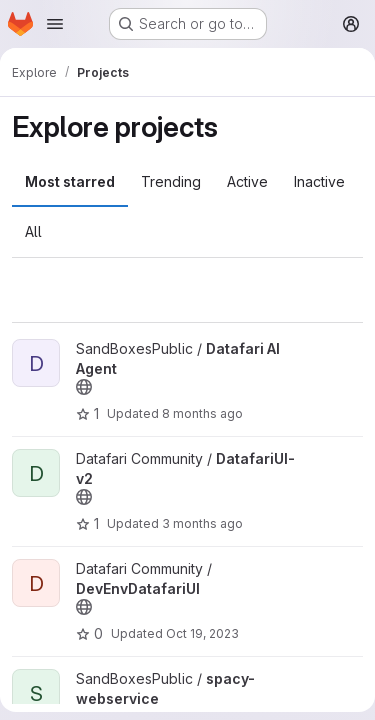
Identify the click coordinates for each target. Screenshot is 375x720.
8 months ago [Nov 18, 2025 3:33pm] (202, 413)
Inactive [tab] (319, 181)
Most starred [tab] (70, 181)
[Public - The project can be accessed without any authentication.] (84, 387)
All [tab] (33, 231)
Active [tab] (247, 181)
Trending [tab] (171, 181)
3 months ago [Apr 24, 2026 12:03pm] (202, 523)
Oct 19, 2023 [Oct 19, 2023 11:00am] (202, 633)
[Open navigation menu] (55, 24)
